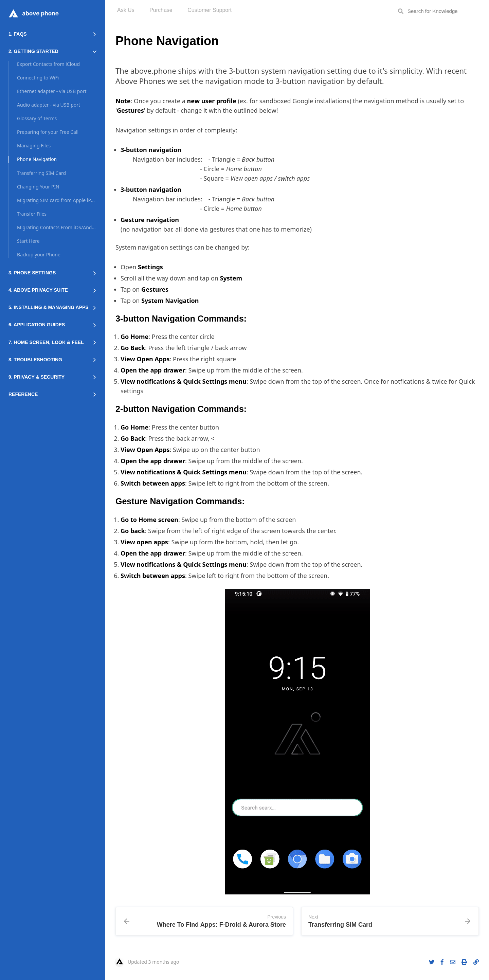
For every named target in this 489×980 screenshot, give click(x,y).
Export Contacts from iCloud (48, 64)
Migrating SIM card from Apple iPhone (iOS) (57, 200)
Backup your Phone (39, 255)
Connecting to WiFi (38, 78)
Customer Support (210, 10)
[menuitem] (126, 11)
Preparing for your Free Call (48, 132)
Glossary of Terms (37, 118)
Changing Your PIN (38, 187)
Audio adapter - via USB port (49, 105)
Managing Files (34, 146)
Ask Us (126, 10)
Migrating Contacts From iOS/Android (57, 227)
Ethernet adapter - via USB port (52, 91)
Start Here (28, 241)
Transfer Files (32, 214)
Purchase (161, 10)
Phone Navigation (37, 159)
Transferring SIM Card (41, 173)
